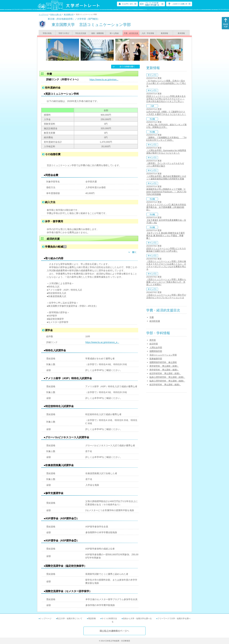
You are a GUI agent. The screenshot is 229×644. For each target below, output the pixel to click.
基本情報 (181, 33)
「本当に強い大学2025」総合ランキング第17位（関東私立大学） (166, 126)
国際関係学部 (156, 351)
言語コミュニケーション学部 (163, 355)
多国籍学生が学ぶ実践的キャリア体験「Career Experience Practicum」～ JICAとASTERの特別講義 (166, 192)
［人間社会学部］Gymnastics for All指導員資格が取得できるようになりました (166, 152)
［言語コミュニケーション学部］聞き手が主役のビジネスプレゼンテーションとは (166, 296)
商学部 (153, 340)
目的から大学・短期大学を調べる (137, 619)
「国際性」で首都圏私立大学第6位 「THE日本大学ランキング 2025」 (166, 139)
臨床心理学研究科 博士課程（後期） (167, 381)
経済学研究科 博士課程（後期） (165, 385)
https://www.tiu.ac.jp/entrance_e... (102, 342)
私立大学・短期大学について (70, 619)
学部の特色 (47, 33)
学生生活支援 (81, 33)
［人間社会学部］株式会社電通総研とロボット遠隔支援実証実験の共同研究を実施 (166, 177)
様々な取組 (114, 33)
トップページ (44, 14)
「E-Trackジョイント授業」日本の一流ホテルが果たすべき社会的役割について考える (166, 83)
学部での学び (64, 33)
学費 (152, 317)
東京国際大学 (69, 14)
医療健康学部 (156, 359)
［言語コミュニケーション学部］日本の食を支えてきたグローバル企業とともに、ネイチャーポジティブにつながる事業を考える (166, 265)
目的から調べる (56, 14)
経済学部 (154, 344)
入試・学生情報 (148, 33)
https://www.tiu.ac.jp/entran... (104, 80)
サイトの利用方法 (109, 619)
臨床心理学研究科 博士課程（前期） (167, 377)
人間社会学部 (156, 347)
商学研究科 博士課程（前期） (164, 366)
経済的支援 (155, 321)
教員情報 (164, 33)
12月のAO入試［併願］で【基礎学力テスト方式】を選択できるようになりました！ (166, 113)
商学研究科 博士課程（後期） (164, 370)
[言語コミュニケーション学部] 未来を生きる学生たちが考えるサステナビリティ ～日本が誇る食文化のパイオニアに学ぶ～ (166, 99)
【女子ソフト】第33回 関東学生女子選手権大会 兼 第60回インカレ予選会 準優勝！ (166, 236)
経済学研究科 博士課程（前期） (165, 373)
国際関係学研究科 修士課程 (163, 362)
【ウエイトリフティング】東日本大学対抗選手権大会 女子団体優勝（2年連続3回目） (166, 207)
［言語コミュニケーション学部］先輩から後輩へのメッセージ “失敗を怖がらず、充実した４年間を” (166, 282)
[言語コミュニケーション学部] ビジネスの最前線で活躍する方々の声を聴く (166, 250)
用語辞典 (92, 619)
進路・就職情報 (97, 33)
